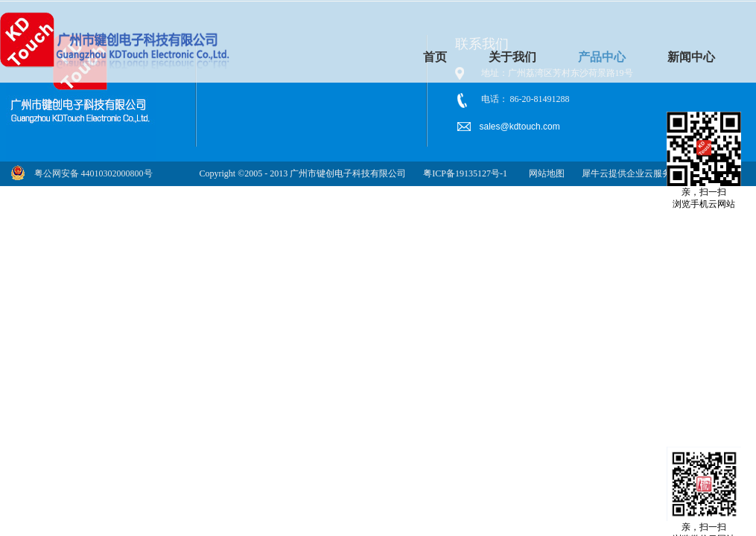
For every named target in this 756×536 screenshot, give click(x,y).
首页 (435, 57)
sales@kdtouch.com (521, 127)
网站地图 (544, 173)
